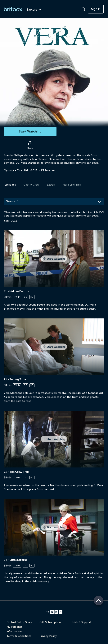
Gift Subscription (50, 622)
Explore (34, 10)
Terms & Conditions (19, 636)
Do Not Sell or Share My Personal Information (19, 627)
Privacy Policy (48, 636)
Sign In (96, 9)
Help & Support (82, 622)
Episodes (10, 185)
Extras (51, 185)
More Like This (72, 185)
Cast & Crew (31, 185)
